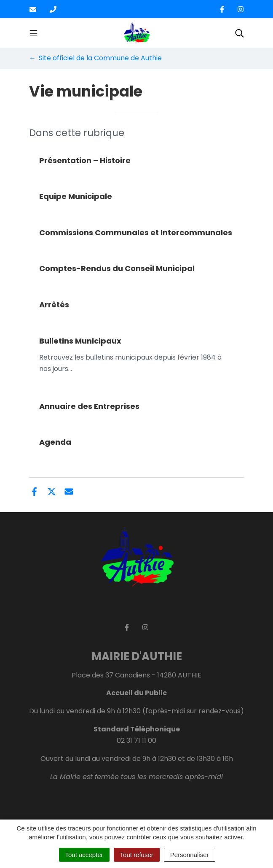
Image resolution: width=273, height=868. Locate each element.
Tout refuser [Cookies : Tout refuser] (137, 855)
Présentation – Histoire (85, 160)
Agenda (55, 442)
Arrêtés (54, 305)
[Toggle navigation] (33, 33)
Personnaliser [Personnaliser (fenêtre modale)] (190, 855)
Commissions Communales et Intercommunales (136, 232)
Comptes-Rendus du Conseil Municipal (117, 268)
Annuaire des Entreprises (89, 406)
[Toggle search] (240, 33)
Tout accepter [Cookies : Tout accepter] (84, 855)
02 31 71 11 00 (136, 740)
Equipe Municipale (76, 196)
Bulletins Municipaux (80, 341)
